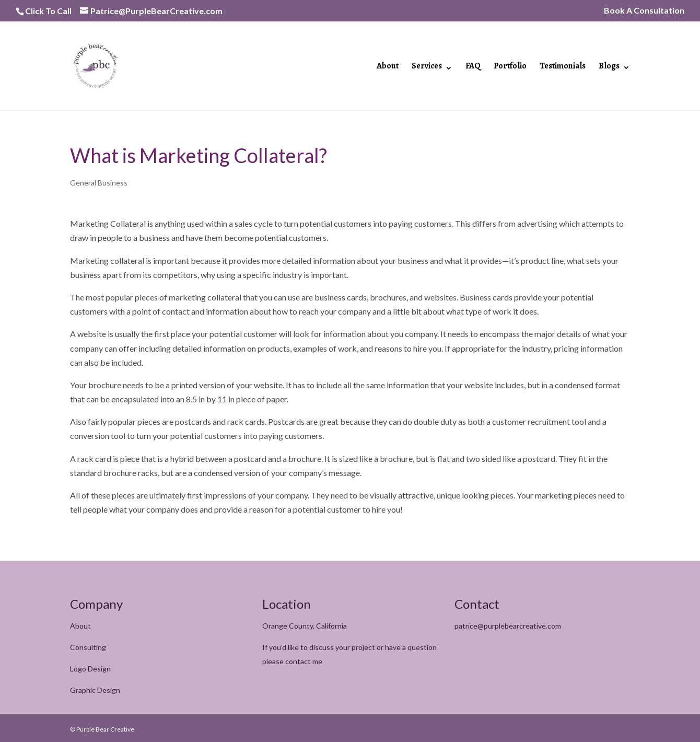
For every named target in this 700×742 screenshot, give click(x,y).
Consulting (88, 647)
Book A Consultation (644, 11)
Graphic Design (95, 690)
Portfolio (510, 67)
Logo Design (90, 669)
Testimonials (563, 67)
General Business (99, 183)
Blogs (609, 67)
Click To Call (48, 11)
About (388, 67)
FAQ (473, 67)
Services (427, 67)
